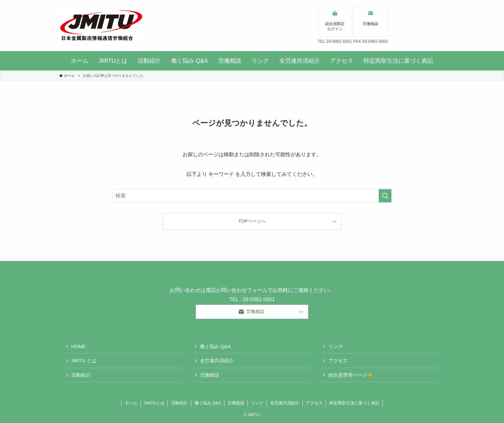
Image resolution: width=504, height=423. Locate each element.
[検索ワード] (252, 196)
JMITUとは (154, 403)
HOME (79, 346)
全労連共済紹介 (217, 360)
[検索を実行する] (385, 196)
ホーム (131, 403)
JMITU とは (84, 360)
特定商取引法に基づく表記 (354, 403)
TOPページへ (252, 221)
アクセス (338, 360)
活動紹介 (81, 375)
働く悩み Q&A (215, 346)
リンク (336, 346)
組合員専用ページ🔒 (351, 375)
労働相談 (210, 375)
